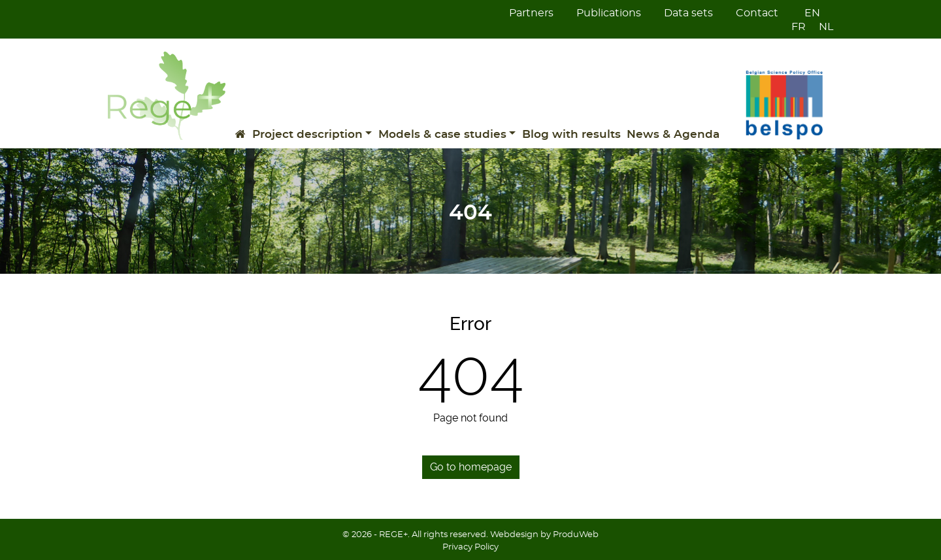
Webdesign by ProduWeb (544, 535)
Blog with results (571, 135)
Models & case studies (442, 135)
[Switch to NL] (819, 27)
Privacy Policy (470, 547)
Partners (531, 13)
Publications (609, 13)
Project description (307, 135)
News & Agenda (673, 135)
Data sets (688, 13)
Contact (757, 13)
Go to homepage (471, 467)
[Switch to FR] (792, 27)
